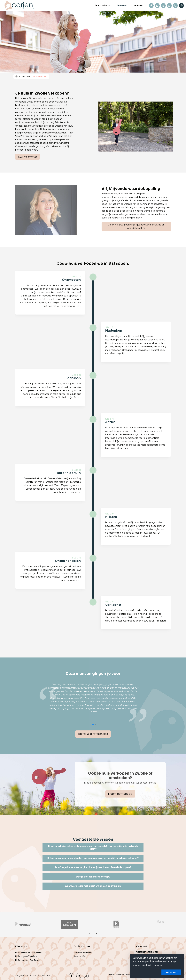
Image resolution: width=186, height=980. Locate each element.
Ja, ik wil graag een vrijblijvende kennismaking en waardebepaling (136, 226)
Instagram (163, 6)
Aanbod (140, 6)
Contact (151, 6)
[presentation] (89, 933)
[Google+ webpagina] (86, 976)
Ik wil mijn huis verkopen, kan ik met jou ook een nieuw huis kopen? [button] (93, 867)
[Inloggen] (181, 6)
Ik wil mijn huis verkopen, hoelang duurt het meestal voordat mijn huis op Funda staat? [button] (93, 847)
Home (111, 975)
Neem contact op (120, 794)
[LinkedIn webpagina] (79, 976)
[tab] (93, 848)
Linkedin (157, 6)
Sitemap (120, 975)
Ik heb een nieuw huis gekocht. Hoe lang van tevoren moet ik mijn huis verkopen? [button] (93, 858)
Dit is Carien (102, 6)
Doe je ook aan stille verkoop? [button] (93, 877)
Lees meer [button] (158, 965)
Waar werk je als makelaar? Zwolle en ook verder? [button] (93, 886)
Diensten (122, 6)
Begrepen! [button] (171, 972)
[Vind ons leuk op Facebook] (72, 976)
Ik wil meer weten (27, 157)
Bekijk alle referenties (93, 734)
